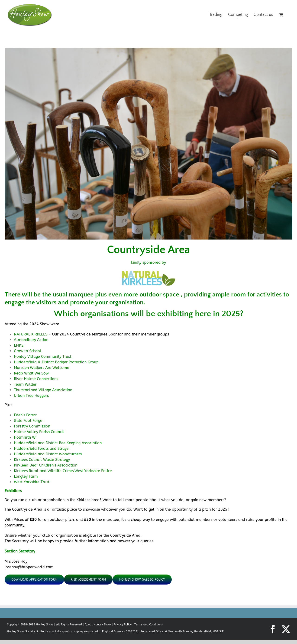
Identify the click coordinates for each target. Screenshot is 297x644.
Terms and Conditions (149, 624)
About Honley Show (98, 624)
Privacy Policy (123, 624)
